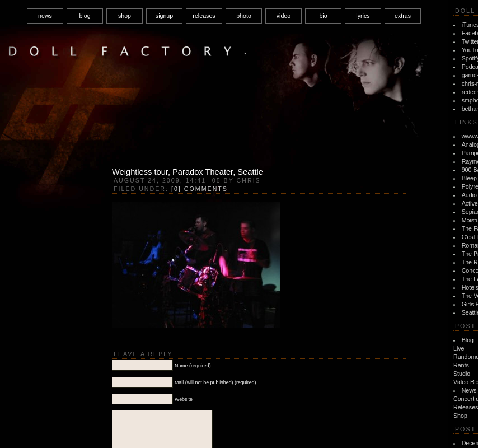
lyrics (363, 16)
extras (403, 16)
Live (459, 348)
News (469, 390)
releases (204, 16)
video (283, 16)
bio (323, 16)
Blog (468, 340)
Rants (461, 365)
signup (164, 16)
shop (125, 16)
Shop (460, 416)
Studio (462, 374)
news (45, 16)
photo (244, 16)
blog (85, 16)
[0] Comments (200, 189)
